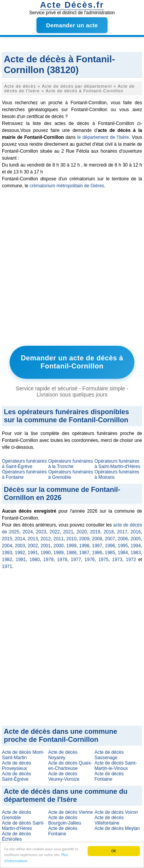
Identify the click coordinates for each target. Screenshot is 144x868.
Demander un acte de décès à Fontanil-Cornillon (72, 362)
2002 (33, 546)
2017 (122, 532)
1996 (110, 546)
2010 (72, 539)
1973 (117, 560)
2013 (33, 539)
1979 (49, 560)
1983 (136, 553)
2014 (20, 539)
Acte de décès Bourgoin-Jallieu (65, 820)
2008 (97, 539)
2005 (136, 539)
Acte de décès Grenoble (17, 815)
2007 (110, 539)
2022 (55, 532)
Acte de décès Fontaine (109, 776)
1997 (97, 546)
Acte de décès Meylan (117, 828)
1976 (90, 560)
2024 (28, 532)
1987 (84, 553)
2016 (136, 532)
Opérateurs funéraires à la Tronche (70, 464)
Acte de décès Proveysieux (17, 766)
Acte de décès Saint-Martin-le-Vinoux (116, 766)
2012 (46, 539)
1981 (21, 560)
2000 (59, 546)
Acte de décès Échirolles (17, 836)
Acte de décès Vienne (70, 812)
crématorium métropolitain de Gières (67, 186)
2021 (68, 532)
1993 (7, 553)
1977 (76, 560)
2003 (20, 546)
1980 (35, 560)
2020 (82, 532)
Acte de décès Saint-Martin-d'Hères (23, 826)
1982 (7, 560)
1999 (72, 546)
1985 (110, 553)
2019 (95, 532)
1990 (46, 553)
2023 (41, 532)
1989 (59, 553)
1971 (7, 566)
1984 (123, 553)
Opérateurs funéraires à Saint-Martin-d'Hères (118, 464)
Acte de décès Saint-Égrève (17, 776)
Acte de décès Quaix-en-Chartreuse (70, 766)
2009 (84, 539)
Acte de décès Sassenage (109, 755)
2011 (59, 539)
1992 (20, 553)
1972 (131, 560)
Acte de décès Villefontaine (109, 820)
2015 (7, 539)
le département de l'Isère (103, 137)
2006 (123, 539)
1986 (97, 553)
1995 (123, 546)
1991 (33, 553)
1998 (84, 546)
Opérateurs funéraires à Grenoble (70, 475)
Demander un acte (72, 25)
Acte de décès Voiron (116, 812)
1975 (103, 560)
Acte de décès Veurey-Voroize (64, 776)
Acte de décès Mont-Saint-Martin (23, 755)
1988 (72, 553)
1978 (62, 560)
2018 (109, 532)
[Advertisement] (72, 269)
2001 (46, 546)
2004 (7, 546)
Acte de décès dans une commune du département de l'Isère (66, 796)
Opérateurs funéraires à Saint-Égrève (24, 464)
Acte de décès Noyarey (63, 755)
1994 (136, 546)
